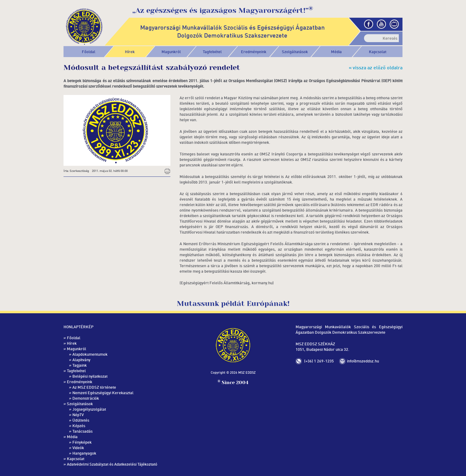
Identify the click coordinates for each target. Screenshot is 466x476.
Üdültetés (81, 420)
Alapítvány (81, 360)
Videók (78, 448)
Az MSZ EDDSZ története (94, 387)
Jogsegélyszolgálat (89, 409)
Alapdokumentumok (90, 354)
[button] (171, 52)
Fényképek (82, 442)
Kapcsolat (378, 52)
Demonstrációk (86, 398)
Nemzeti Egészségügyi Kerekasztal (103, 393)
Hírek (130, 52)
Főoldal (89, 52)
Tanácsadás (82, 431)
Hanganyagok (84, 453)
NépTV (78, 415)
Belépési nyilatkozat (90, 376)
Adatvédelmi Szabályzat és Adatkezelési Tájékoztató (112, 464)
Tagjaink (80, 365)
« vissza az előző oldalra (376, 67)
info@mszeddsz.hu (363, 361)
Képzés (79, 426)
